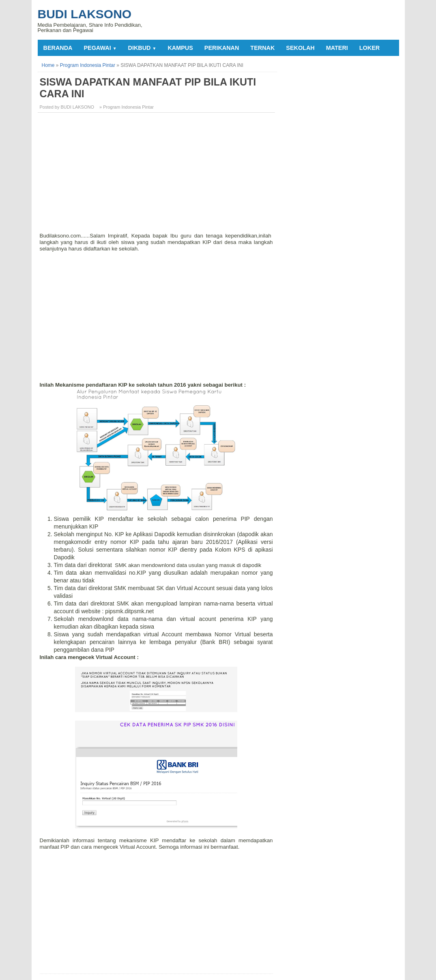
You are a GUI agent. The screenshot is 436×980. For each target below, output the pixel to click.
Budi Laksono (85, 14)
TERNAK (262, 48)
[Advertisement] (157, 175)
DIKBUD (142, 48)
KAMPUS (180, 48)
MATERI (337, 48)
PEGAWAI (100, 48)
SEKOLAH (300, 48)
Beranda (58, 48)
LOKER (369, 48)
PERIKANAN (222, 48)
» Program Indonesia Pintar (127, 107)
